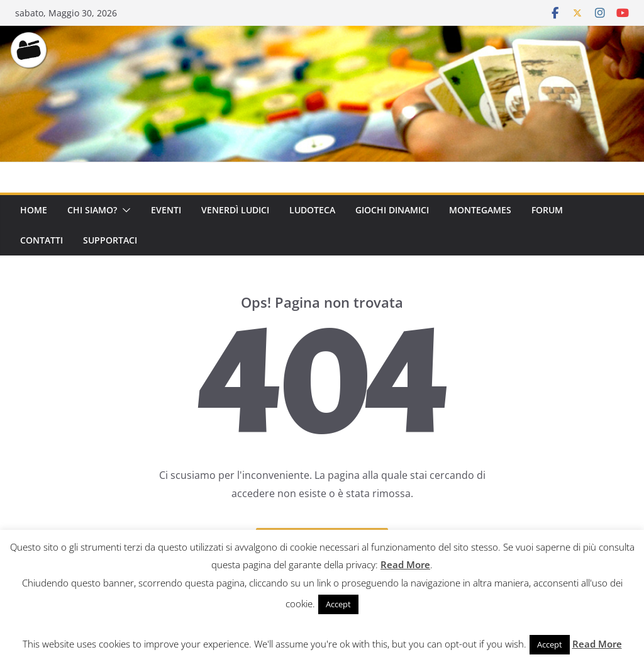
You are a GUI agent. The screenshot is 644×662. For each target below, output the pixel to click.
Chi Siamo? (92, 210)
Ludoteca (312, 210)
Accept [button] (338, 604)
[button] (124, 210)
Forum (547, 210)
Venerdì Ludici (235, 210)
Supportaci (110, 240)
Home (34, 210)
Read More (405, 564)
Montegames (480, 210)
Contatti (42, 240)
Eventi (166, 210)
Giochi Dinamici (392, 210)
